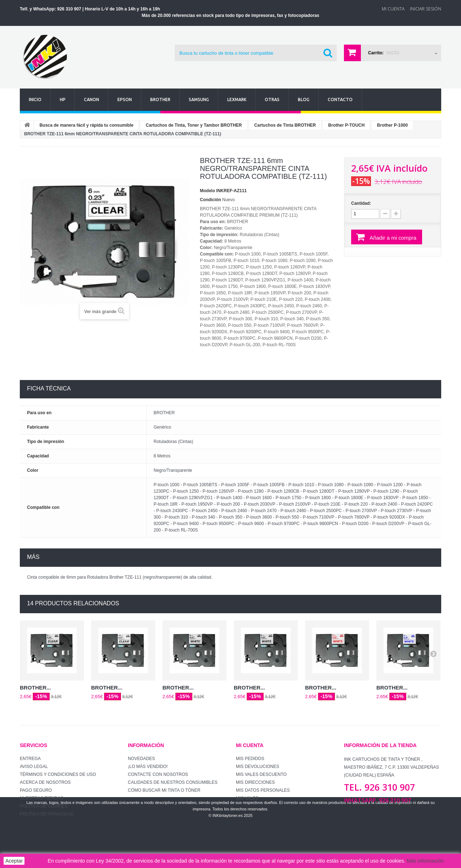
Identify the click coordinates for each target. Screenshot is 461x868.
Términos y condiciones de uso (58, 774)
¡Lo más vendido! (148, 767)
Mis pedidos (250, 759)
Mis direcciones (255, 782)
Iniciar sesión (426, 9)
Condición (211, 200)
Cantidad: (361, 203)
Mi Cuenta (393, 9)
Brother (160, 100)
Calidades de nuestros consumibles (173, 782)
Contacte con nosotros (158, 774)
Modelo (207, 191)
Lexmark (237, 100)
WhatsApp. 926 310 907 (377, 800)
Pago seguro (36, 790)
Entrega (30, 759)
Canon (91, 100)
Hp (63, 100)
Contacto (340, 100)
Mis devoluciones (258, 767)
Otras (272, 100)
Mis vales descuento (261, 774)
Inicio (35, 100)
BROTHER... (35, 688)
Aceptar (14, 861)
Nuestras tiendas (41, 798)
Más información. (426, 861)
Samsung (199, 100)
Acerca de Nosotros (45, 782)
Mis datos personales (263, 790)
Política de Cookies (44, 806)
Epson (125, 100)
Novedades (141, 759)
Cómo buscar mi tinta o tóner (164, 790)
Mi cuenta (250, 745)
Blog (304, 100)
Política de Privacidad (47, 814)
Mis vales (247, 798)
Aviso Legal (34, 767)
